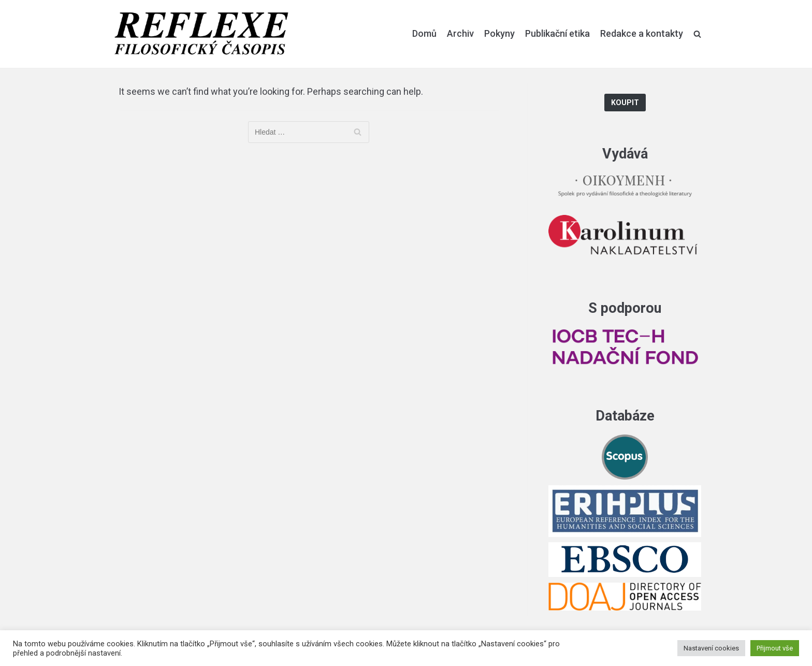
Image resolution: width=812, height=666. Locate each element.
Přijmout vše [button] (775, 648)
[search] (697, 34)
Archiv (460, 33)
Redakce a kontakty (642, 33)
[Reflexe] (201, 34)
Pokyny (499, 33)
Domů (424, 33)
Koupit (625, 103)
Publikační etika (557, 33)
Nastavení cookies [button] (711, 648)
